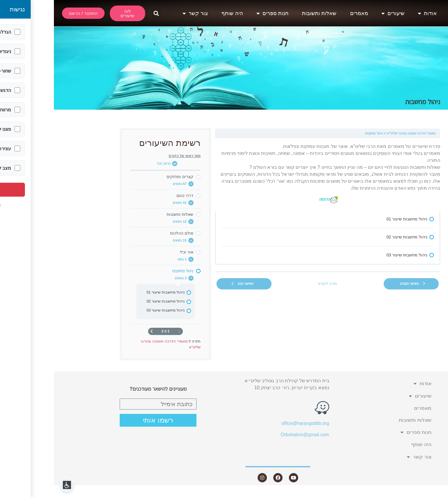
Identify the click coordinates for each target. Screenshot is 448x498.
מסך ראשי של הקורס (131, 156)
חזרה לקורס (274, 284)
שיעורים (339, 13)
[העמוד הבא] (98, 331)
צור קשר (141, 13)
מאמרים (305, 13)
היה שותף (178, 13)
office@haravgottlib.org (251, 423)
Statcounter (436, 494)
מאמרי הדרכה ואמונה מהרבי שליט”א (357, 133)
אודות (373, 13)
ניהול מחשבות (320, 133)
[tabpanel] (274, 173)
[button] (102, 13)
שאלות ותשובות (265, 13)
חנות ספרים (219, 13)
